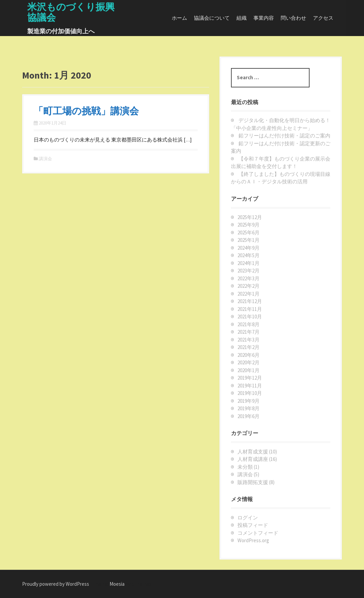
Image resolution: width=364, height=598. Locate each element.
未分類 (245, 467)
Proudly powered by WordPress (56, 584)
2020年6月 (249, 355)
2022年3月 (249, 278)
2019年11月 (250, 386)
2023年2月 (249, 271)
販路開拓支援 (253, 482)
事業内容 (264, 18)
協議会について (212, 18)
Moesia (117, 584)
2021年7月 (249, 332)
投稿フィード (253, 525)
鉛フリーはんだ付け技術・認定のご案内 (284, 136)
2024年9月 (249, 248)
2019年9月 (249, 401)
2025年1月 (249, 240)
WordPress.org (253, 540)
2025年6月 (249, 232)
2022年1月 (249, 294)
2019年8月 (249, 408)
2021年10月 (250, 317)
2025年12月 (250, 217)
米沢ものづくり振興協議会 (71, 12)
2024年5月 (249, 255)
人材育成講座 (253, 459)
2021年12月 (250, 301)
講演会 (45, 159)
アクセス (323, 18)
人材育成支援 (253, 452)
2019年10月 (250, 393)
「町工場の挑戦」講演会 (86, 111)
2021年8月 (249, 324)
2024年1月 (249, 263)
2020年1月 (249, 370)
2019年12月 (250, 378)
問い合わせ (293, 18)
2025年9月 (249, 225)
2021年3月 (249, 340)
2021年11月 (250, 309)
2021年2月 (249, 347)
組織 (242, 18)
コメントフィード (258, 533)
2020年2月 (249, 362)
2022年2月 (249, 286)
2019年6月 (249, 416)
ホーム (179, 18)
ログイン (248, 518)
